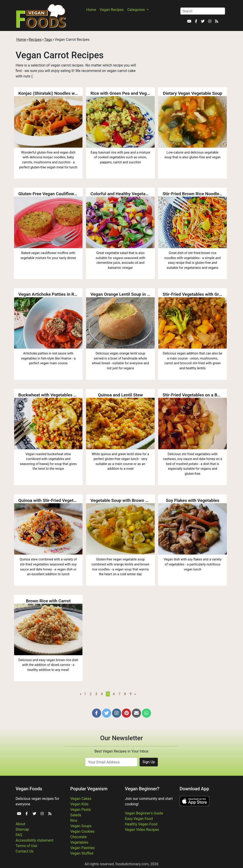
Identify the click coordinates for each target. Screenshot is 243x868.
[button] (97, 713)
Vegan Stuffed (82, 853)
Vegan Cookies (82, 831)
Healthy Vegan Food (141, 824)
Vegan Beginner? (142, 789)
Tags (48, 40)
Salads (76, 815)
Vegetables (79, 842)
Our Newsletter (122, 738)
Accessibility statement (35, 840)
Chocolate (79, 837)
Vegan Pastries (83, 848)
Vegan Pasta (81, 810)
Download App (194, 789)
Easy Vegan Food (139, 819)
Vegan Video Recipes (142, 830)
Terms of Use (27, 846)
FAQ (19, 835)
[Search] (203, 11)
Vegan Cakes (81, 799)
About (21, 824)
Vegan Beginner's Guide (144, 813)
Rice (74, 820)
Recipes (35, 40)
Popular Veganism (89, 789)
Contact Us (25, 851)
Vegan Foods (29, 789)
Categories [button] (137, 10)
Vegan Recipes (112, 10)
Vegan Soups (81, 826)
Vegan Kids (79, 804)
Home (91, 10)
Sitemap (22, 829)
